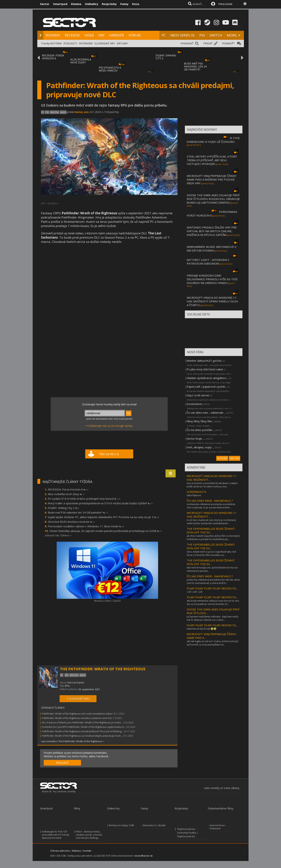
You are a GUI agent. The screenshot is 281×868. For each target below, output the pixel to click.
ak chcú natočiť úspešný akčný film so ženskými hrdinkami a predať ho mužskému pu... (213, 537)
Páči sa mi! (109, 454)
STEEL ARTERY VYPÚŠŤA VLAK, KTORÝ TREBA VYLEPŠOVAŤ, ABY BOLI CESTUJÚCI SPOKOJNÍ (212, 160)
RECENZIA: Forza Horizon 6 (68, 489)
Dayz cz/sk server (198, 395)
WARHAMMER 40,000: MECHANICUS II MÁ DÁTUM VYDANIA (212, 249)
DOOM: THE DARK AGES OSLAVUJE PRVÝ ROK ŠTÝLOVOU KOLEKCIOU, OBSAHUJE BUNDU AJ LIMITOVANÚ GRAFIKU (213, 199)
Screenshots (194, 404)
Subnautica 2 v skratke (154, 825)
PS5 (202, 35)
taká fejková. (194, 495)
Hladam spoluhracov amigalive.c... (207, 378)
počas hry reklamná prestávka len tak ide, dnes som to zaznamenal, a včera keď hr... (213, 581)
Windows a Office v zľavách (107, 601)
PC (164, 35)
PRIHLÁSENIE (225, 4)
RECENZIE (72, 35)
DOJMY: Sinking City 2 (63, 508)
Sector (45, 4)
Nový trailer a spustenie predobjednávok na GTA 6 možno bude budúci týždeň (100, 503)
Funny (124, 4)
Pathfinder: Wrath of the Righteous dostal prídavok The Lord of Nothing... (82, 731)
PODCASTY (70, 43)
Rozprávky (109, 4)
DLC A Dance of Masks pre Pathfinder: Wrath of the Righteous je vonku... (82, 722)
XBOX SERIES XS (182, 35)
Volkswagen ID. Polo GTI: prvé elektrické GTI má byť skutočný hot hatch (55, 835)
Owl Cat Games (76, 682)
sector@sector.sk (144, 856)
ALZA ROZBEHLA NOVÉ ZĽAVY (81, 61)
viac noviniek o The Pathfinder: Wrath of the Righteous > (73, 741)
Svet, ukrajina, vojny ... (200, 447)
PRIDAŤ (208, 43)
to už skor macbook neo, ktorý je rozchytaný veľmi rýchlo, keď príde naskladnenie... (211, 522)
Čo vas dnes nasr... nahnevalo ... (206, 413)
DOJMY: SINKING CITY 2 (166, 57)
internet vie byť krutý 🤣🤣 (202, 629)
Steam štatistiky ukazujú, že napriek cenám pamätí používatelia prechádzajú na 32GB (106, 531)
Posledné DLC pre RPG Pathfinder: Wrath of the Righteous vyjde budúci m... (84, 727)
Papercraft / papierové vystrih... (207, 387)
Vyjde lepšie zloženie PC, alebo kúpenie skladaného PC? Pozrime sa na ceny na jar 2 (104, 517)
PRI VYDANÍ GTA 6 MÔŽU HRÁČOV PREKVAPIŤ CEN (110, 70)
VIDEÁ (89, 35)
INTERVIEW (86, 43)
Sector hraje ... (195, 439)
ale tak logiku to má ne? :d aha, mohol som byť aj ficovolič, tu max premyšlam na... (212, 643)
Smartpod (60, 4)
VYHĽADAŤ (187, 43)
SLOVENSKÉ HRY (105, 43)
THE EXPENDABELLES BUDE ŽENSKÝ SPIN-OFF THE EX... (211, 530)
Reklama (76, 851)
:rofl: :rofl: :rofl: (195, 592)
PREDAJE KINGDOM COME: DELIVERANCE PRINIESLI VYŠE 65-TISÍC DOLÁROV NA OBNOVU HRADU (212, 279)
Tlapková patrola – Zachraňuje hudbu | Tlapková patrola (187, 833)
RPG (67, 686)
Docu (136, 4)
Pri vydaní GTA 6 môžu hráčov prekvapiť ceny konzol (84, 499)
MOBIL (232, 35)
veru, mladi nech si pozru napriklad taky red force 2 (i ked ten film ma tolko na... (211, 553)
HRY (101, 35)
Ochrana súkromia (60, 851)
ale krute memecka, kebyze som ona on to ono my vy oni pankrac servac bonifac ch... (213, 602)
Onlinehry (92, 4)
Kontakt (87, 851)
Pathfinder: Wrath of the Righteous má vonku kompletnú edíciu (77, 714)
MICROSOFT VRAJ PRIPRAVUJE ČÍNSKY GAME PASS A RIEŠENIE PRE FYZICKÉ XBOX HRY (212, 179)
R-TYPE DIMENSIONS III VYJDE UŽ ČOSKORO (213, 140)
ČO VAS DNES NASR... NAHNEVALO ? (210, 501)
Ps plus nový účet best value (205, 369)
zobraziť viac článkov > (58, 535)
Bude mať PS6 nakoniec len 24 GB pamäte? (78, 512)
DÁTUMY (122, 43)
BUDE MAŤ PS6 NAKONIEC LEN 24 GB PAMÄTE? (195, 66)
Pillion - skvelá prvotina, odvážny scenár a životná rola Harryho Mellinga (89, 835)
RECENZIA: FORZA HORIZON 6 (53, 57)
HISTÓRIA (56, 43)
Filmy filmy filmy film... (200, 421)
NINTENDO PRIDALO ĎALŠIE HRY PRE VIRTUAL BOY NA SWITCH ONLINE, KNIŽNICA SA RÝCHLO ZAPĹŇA (212, 231)
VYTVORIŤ (222, 458)
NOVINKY (53, 35)
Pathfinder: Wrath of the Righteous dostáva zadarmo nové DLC (77, 718)
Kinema (76, 4)
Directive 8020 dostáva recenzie (71, 522)
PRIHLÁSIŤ (62, 763)
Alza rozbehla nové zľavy (66, 494)
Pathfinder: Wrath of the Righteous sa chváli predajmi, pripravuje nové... (82, 736)
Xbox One (54, 112)
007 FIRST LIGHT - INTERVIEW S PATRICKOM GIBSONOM (208, 262)
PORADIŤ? (228, 43)
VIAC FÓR (235, 458)
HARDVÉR (117, 35)
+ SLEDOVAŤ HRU (78, 698)
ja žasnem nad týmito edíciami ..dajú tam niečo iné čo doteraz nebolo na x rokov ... (213, 618)
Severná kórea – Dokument (218, 827)
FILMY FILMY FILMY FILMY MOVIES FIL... (212, 588)
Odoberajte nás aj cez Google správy (110, 426)
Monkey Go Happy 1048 (121, 825)
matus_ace (81, 112)
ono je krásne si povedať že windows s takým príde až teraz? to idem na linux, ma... (212, 485)
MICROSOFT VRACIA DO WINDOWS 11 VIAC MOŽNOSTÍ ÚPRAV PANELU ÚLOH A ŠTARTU (212, 301)
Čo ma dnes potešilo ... (201, 430)
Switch (63, 112)
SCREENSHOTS (196, 492)
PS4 (47, 112)
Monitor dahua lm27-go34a (204, 361)
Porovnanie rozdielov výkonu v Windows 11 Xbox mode (86, 526)
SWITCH (216, 35)
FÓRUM (135, 35)
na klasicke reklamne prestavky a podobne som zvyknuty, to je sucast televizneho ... (211, 506)
